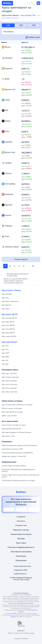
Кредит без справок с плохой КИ (14, 456)
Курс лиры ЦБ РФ (8, 333)
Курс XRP (5, 364)
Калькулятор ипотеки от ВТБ (12, 449)
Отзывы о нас (21, 525)
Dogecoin (9, 68)
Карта (18, 543)
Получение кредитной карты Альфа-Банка (17, 453)
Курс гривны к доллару (10, 377)
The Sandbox (10, 184)
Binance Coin (10, 89)
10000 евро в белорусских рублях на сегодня (18, 480)
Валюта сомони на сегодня (12, 408)
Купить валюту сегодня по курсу (14, 425)
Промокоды (21, 556)
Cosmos (8, 173)
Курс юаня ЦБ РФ (8, 325)
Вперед (37, 266)
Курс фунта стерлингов (10, 301)
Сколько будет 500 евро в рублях (14, 466)
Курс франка (6, 305)
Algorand (9, 205)
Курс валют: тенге (8, 436)
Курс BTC (5, 346)
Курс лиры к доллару (10, 392)
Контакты (21, 521)
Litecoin (8, 215)
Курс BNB (5, 357)
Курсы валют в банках (11, 290)
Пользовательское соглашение (25, 603)
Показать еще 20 (21, 259)
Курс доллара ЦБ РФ (9, 318)
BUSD (7, 79)
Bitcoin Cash (10, 152)
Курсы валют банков (10, 15)
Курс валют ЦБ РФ (10, 314)
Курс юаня (6, 309)
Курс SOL (5, 360)
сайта (24, 543)
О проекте (21, 517)
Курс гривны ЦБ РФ (9, 336)
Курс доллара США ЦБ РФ (11, 429)
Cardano (8, 163)
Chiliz (7, 131)
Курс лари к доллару (9, 381)
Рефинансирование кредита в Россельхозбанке (19, 445)
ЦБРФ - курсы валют (9, 416)
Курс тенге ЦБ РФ (8, 329)
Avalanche (9, 194)
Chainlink (9, 142)
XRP (7, 110)
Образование (21, 560)
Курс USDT (6, 353)
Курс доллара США (28, 15)
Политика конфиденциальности (21, 547)
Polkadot (8, 226)
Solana (8, 121)
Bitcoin (8, 47)
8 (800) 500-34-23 (19, 574)
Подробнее (13, 617)
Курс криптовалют (10, 342)
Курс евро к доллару (9, 373)
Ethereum (9, 58)
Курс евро (5, 298)
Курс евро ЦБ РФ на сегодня (12, 412)
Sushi (7, 236)
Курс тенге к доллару (10, 384)
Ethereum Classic (12, 247)
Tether (7, 100)
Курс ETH (5, 349)
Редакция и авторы (21, 530)
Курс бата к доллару (9, 388)
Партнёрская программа (21, 552)
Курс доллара (7, 294)
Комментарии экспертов (21, 534)
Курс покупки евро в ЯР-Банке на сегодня (17, 405)
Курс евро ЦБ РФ (8, 322)
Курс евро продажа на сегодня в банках (16, 432)
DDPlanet (25, 639)
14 (33, 266)
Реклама (21, 539)
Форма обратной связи (21, 566)
